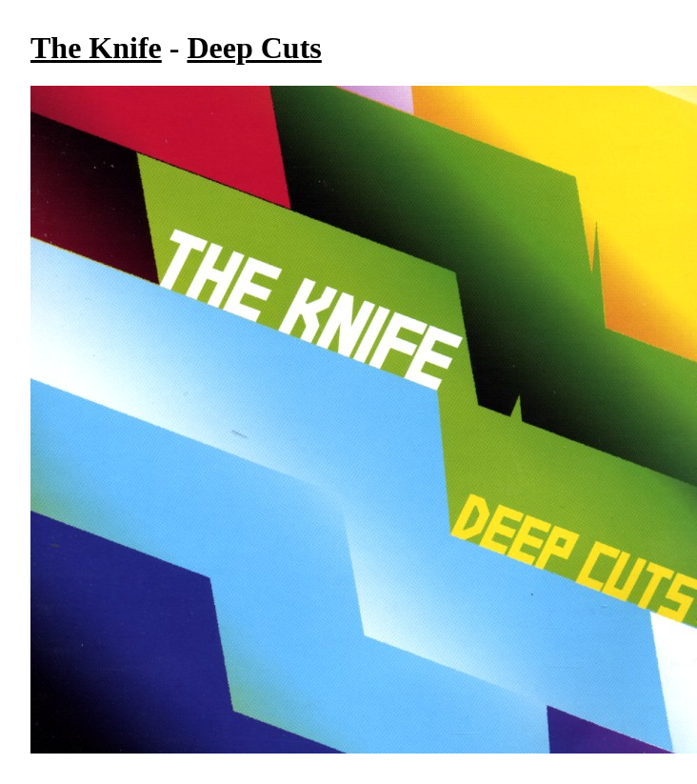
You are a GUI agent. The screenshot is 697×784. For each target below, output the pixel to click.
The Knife (96, 48)
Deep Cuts (254, 48)
